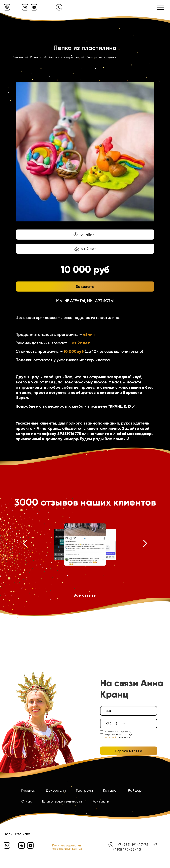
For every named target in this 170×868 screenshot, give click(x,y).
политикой (111, 737)
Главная (29, 790)
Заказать (85, 287)
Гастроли (84, 790)
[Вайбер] (7, 7)
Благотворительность (62, 801)
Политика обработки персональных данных (67, 847)
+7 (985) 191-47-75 (133, 845)
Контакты (101, 801)
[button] (25, 544)
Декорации (56, 790)
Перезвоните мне (129, 751)
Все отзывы (85, 595)
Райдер (135, 790)
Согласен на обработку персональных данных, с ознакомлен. (119, 735)
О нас (27, 801)
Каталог (111, 790)
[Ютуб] (34, 7)
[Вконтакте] (25, 7)
